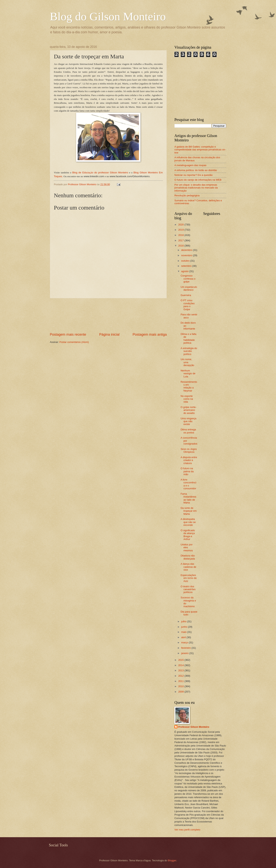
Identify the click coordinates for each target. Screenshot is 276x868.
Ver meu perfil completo (187, 830)
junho (184, 627)
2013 (181, 670)
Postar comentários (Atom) (74, 342)
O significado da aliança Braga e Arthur (188, 535)
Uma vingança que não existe (188, 421)
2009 (181, 692)
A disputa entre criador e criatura (189, 460)
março (185, 642)
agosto (185, 271)
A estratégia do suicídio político (189, 351)
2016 (181, 246)
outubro (186, 261)
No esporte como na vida (187, 399)
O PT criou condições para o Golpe (188, 305)
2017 (181, 240)
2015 (181, 660)
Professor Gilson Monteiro (194, 727)
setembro (187, 266)
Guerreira (186, 295)
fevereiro (186, 648)
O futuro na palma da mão (187, 471)
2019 (181, 230)
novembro (187, 255)
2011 (181, 681)
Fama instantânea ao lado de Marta (188, 498)
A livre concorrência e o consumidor (188, 484)
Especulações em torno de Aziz (189, 578)
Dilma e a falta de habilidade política (188, 338)
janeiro (185, 653)
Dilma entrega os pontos (188, 431)
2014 (181, 665)
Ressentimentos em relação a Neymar (189, 386)
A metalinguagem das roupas (190, 165)
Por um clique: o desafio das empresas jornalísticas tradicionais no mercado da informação (196, 188)
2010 (181, 686)
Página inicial (109, 334)
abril (184, 637)
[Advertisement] (108, 315)
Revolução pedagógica (187, 195)
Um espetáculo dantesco (189, 288)
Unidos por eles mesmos (187, 547)
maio (184, 632)
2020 (181, 225)
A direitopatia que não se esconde (188, 522)
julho (184, 621)
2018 (181, 235)
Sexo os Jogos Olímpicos (189, 450)
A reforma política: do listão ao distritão (196, 170)
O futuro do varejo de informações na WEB (198, 180)
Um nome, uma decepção (187, 362)
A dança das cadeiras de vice (188, 567)
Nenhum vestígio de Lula (188, 374)
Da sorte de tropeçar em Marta (189, 511)
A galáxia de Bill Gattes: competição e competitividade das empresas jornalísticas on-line (200, 150)
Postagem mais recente (68, 334)
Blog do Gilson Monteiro (108, 16)
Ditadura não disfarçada (188, 557)
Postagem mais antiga (150, 334)
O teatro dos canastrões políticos (188, 589)
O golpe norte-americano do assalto (188, 410)
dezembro (187, 250)
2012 (181, 676)
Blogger (172, 860)
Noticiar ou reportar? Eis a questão (193, 175)
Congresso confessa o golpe (188, 279)
